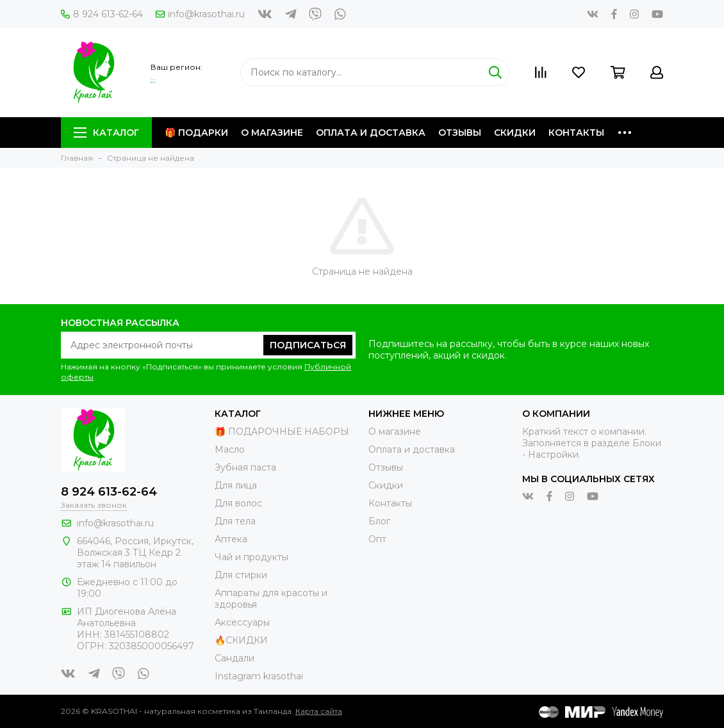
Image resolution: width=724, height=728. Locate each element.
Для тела (235, 521)
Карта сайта (319, 711)
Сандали (234, 658)
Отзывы (460, 133)
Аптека (231, 539)
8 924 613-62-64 (102, 14)
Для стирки (241, 575)
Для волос (238, 503)
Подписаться (308, 345)
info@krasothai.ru (200, 14)
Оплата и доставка (371, 133)
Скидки (515, 133)
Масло (230, 449)
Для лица (236, 485)
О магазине (272, 133)
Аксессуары (242, 622)
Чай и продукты (251, 557)
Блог (379, 521)
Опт (377, 539)
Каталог (106, 133)
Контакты (576, 133)
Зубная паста (245, 467)
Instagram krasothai (259, 676)
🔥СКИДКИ (241, 640)
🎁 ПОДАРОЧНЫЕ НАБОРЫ (282, 432)
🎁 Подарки (196, 133)
